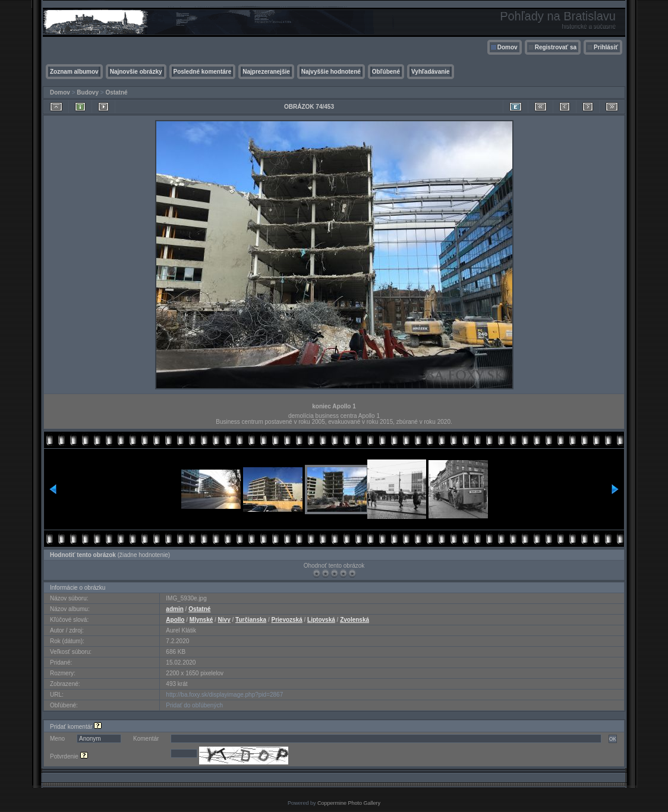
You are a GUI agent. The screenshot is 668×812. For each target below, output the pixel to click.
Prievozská (286, 620)
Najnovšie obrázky (136, 72)
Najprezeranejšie (266, 72)
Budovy (88, 92)
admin (174, 609)
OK (613, 739)
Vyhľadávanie (431, 72)
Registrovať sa (556, 47)
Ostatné (116, 92)
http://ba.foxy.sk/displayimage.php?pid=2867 (224, 695)
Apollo (175, 620)
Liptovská (321, 620)
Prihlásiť (606, 47)
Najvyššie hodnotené (331, 72)
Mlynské (201, 620)
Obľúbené (386, 72)
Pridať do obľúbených (194, 705)
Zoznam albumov (74, 72)
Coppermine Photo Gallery (349, 803)
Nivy (224, 620)
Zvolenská (355, 620)
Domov (508, 47)
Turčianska (251, 620)
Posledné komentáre (203, 72)
